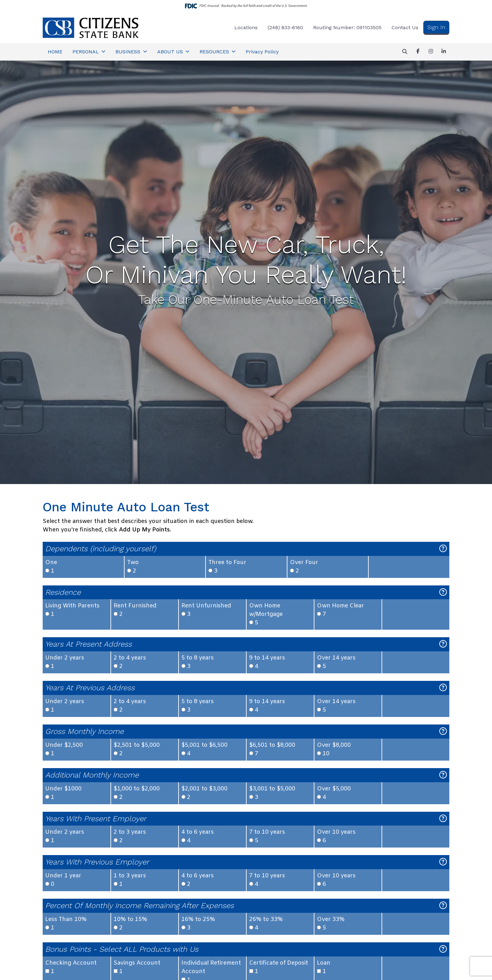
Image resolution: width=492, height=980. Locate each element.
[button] (405, 52)
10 (348, 749)
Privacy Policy (262, 52)
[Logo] (91, 28)
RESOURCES (215, 52)
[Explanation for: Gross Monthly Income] (443, 732)
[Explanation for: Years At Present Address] (443, 644)
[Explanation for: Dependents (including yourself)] (443, 549)
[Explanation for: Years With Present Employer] (443, 819)
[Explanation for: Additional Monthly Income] (443, 775)
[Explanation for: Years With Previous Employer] (443, 862)
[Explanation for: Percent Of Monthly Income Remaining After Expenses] (443, 906)
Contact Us (405, 27)
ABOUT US (171, 52)
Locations (246, 27)
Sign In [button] (436, 27)
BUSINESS (129, 52)
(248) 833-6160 (285, 27)
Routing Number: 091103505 (347, 27)
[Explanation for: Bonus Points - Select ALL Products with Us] (443, 949)
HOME (55, 52)
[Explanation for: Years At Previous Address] (443, 688)
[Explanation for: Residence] (443, 592)
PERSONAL (86, 52)
